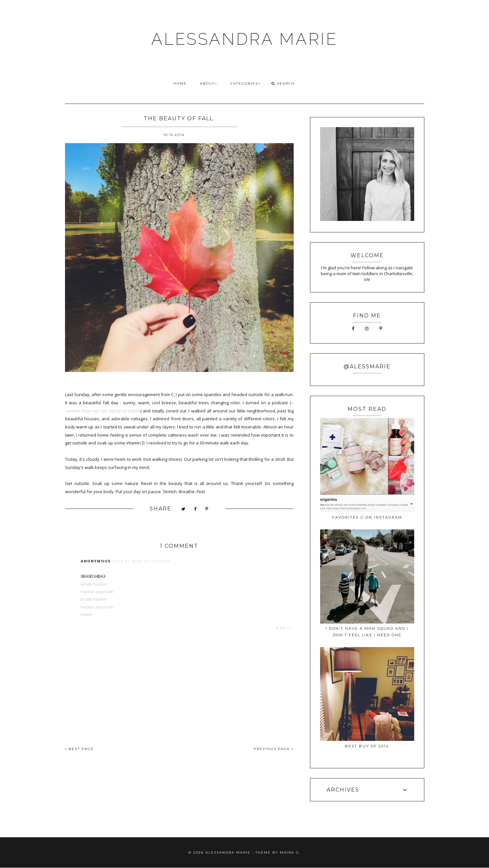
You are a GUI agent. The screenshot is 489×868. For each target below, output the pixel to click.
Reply (284, 628)
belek (86, 614)
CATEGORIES (245, 83)
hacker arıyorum (97, 592)
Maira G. (290, 852)
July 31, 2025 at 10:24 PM (141, 561)
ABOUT (209, 83)
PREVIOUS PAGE (274, 749)
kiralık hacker (94, 584)
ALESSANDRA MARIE (244, 39)
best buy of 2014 (367, 746)
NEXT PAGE (79, 749)
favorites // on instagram (367, 517)
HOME (180, 83)
